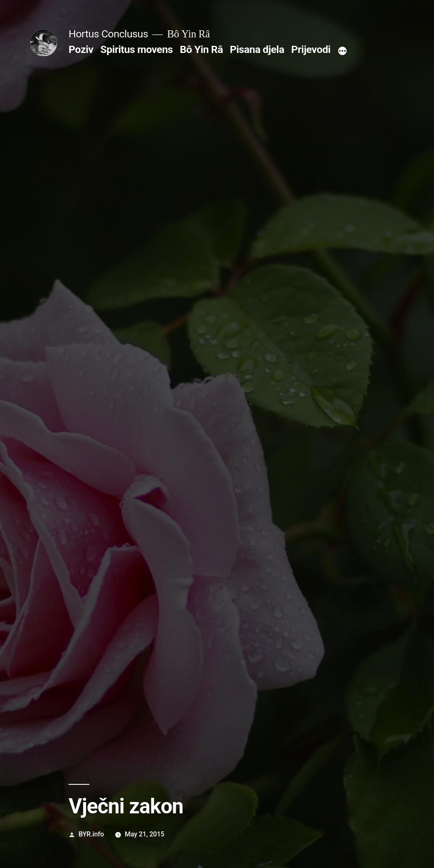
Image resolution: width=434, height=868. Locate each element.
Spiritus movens (137, 49)
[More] (342, 51)
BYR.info (91, 834)
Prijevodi (311, 49)
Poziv (81, 49)
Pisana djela (257, 49)
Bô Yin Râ (201, 49)
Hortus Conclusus (108, 34)
